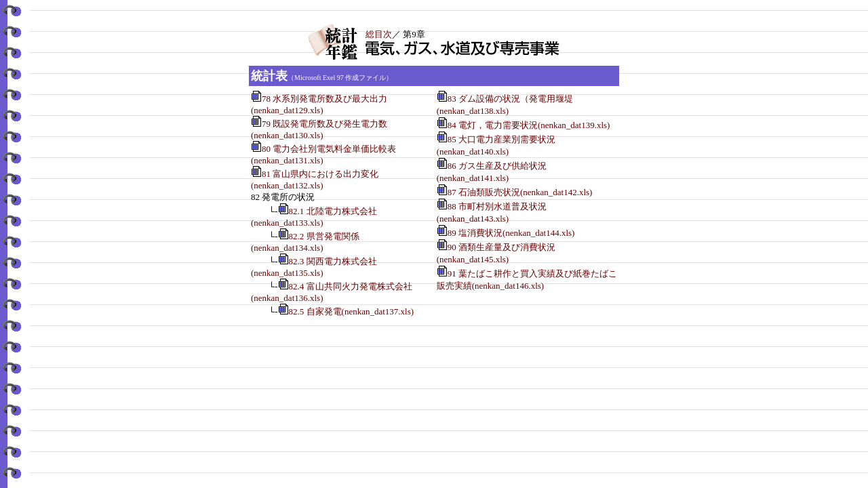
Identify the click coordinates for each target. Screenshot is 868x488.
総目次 (379, 34)
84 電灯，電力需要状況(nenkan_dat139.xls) (533, 125)
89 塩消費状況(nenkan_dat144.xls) (516, 233)
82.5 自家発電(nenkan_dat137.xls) (352, 311)
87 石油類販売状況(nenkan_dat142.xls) (525, 192)
